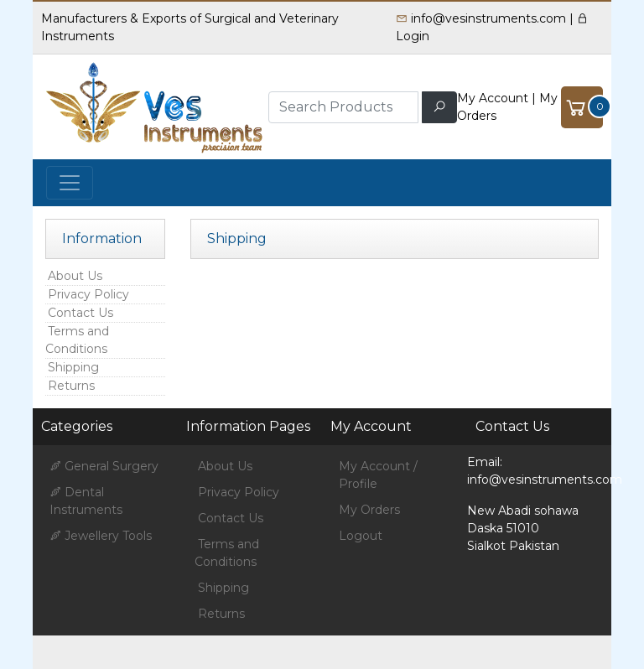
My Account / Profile (378, 475)
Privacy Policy (88, 294)
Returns (71, 386)
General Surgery (104, 466)
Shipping (73, 367)
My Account (493, 98)
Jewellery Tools (101, 536)
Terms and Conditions (77, 340)
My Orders (369, 510)
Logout (361, 536)
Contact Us (80, 313)
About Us (75, 276)
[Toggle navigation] (70, 183)
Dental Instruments (86, 501)
